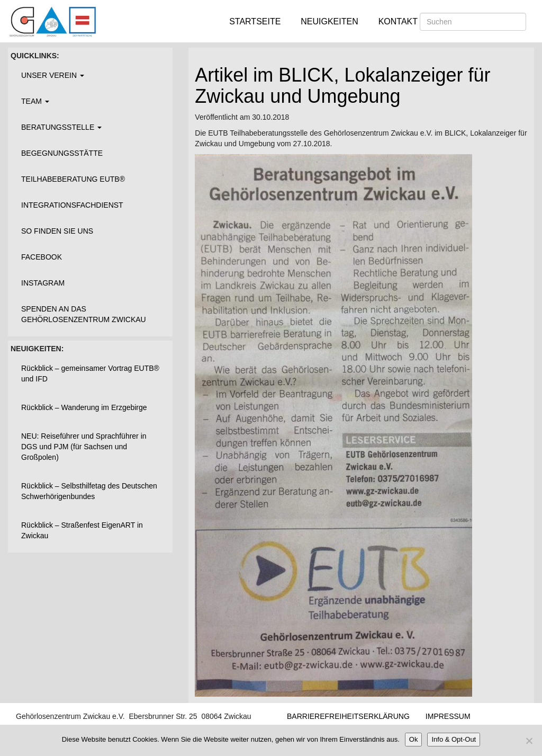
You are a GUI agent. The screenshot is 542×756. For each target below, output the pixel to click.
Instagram (43, 283)
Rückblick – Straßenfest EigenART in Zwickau (82, 530)
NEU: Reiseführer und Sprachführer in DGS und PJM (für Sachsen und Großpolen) (84, 447)
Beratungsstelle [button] (61, 127)
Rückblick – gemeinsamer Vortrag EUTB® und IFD (90, 373)
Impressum (448, 716)
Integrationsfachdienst (72, 205)
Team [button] (35, 101)
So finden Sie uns (57, 231)
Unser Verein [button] (53, 75)
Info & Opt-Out (454, 739)
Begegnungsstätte (62, 153)
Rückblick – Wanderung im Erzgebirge (84, 407)
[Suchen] (473, 22)
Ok (414, 739)
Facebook (42, 257)
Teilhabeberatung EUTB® (73, 179)
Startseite (255, 21)
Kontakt (398, 21)
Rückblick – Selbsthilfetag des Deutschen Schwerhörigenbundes (89, 491)
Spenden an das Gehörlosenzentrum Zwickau (84, 314)
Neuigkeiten (329, 21)
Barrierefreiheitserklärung (348, 716)
